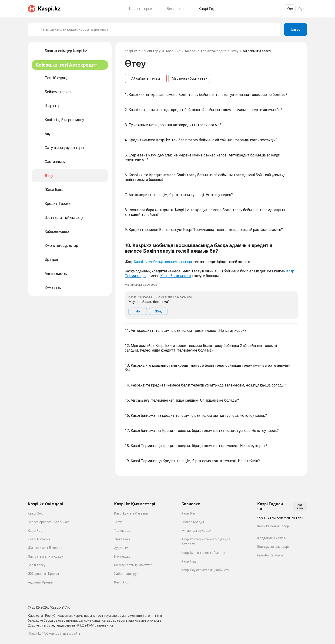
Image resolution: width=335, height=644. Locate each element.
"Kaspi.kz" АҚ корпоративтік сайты (55, 634)
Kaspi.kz (131, 51)
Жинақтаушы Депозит (45, 548)
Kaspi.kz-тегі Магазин (131, 513)
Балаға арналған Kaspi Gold (49, 522)
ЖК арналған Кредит (44, 574)
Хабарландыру (125, 574)
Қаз (290, 9)
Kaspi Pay (188, 513)
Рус (301, 9)
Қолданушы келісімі (272, 538)
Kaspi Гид (121, 582)
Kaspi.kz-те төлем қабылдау (203, 553)
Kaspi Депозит (39, 539)
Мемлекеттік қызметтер (133, 565)
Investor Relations (270, 555)
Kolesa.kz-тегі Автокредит (206, 51)
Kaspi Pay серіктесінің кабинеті (205, 570)
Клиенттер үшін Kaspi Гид (161, 51)
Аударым (121, 548)
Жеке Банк (122, 539)
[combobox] (158, 30)
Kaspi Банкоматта (176, 276)
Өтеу (234, 51)
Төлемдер (122, 531)
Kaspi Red (35, 531)
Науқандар (122, 556)
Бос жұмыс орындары (274, 547)
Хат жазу (300, 506)
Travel (119, 522)
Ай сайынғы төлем (146, 78)
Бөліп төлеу (37, 565)
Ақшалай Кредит (41, 582)
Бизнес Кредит (193, 522)
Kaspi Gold (36, 513)
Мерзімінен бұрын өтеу (189, 78)
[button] (211, 281)
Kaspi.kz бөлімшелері (273, 526)
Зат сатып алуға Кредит (47, 556)
